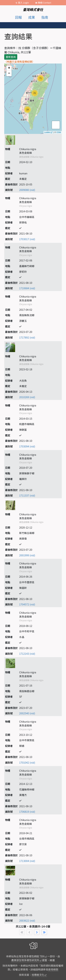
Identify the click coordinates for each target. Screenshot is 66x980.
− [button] (9, 74)
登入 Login (23, 3)
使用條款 (53, 969)
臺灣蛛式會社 (33, 10)
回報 (18, 17)
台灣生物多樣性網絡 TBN (30, 956)
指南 (45, 17)
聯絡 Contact (45, 3)
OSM (59, 132)
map (33, 99)
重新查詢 (11, 57)
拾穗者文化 (38, 975)
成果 (32, 17)
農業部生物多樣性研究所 (25, 960)
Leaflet (47, 132)
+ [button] (9, 68)
